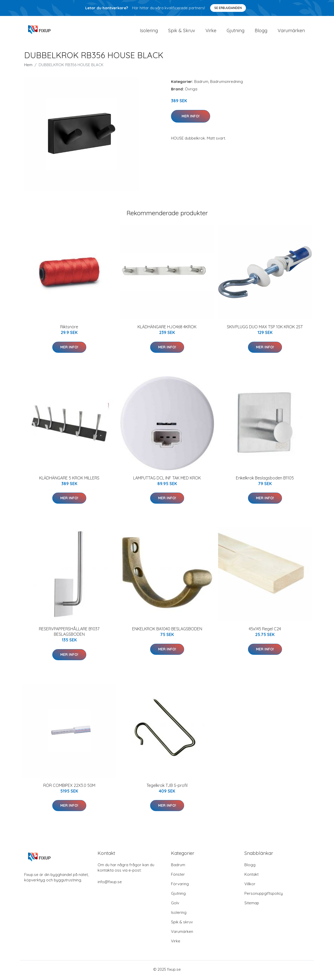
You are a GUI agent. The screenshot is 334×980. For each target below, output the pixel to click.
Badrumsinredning (226, 83)
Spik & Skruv (182, 31)
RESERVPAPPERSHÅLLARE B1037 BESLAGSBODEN (69, 633)
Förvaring (180, 886)
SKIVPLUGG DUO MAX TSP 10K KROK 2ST (265, 329)
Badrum (201, 83)
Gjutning (235, 31)
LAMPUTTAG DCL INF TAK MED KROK (167, 479)
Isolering (149, 31)
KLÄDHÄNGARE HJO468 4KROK (167, 329)
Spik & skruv (182, 924)
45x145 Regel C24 (265, 631)
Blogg (261, 31)
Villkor (250, 886)
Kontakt (251, 876)
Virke (211, 31)
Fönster (178, 876)
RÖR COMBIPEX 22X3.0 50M (69, 787)
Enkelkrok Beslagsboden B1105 (265, 479)
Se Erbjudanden (228, 8)
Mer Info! (191, 118)
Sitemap (252, 905)
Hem (28, 67)
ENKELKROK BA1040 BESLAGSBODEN (167, 631)
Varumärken (291, 31)
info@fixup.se (110, 884)
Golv (175, 905)
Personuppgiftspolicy (264, 895)
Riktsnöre (69, 329)
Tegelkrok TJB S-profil (167, 787)
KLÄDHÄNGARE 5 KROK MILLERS (69, 479)
